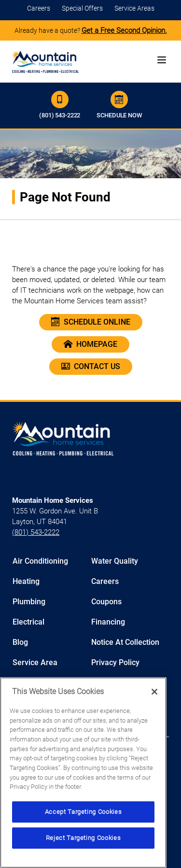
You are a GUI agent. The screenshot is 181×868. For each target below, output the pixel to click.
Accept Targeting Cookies (84, 812)
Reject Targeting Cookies (84, 838)
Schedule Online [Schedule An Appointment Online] (91, 322)
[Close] (154, 692)
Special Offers (82, 8)
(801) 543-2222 (60, 105)
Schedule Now (119, 105)
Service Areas (134, 8)
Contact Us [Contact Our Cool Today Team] (91, 367)
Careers (39, 8)
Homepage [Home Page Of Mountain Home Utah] (90, 344)
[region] (83, 773)
